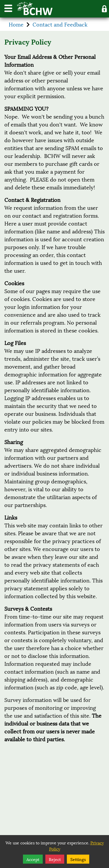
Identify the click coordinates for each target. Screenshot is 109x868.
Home (16, 24)
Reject (55, 859)
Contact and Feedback (60, 24)
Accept (33, 859)
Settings (78, 859)
